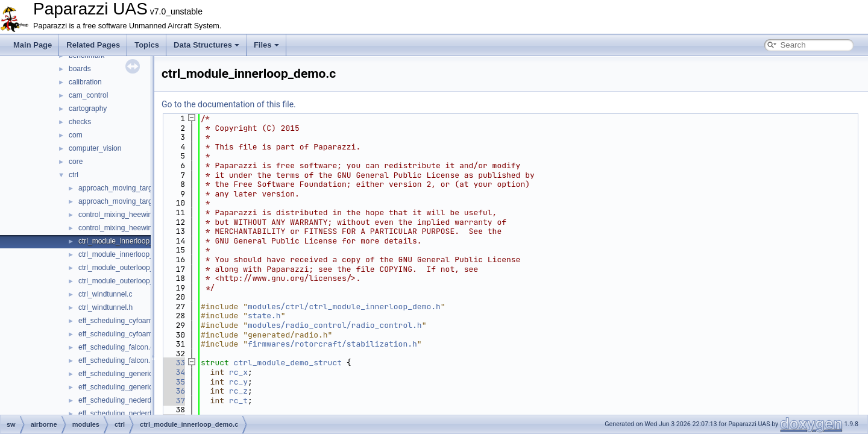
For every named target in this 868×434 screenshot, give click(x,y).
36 (173, 391)
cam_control (88, 95)
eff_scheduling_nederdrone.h (125, 414)
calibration (85, 82)
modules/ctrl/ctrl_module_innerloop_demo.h (344, 307)
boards (80, 69)
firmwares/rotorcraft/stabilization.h (332, 344)
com (76, 135)
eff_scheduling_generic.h (118, 387)
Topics (147, 45)
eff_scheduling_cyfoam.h (118, 334)
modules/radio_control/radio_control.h (335, 325)
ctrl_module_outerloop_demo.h (128, 281)
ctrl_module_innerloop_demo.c (128, 241)
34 (173, 372)
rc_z (238, 391)
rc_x (238, 372)
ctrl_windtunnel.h (105, 307)
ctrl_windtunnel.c (105, 294)
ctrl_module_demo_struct (288, 363)
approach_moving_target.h (121, 201)
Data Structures (206, 45)
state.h (264, 316)
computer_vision (95, 148)
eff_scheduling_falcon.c (116, 347)
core (76, 162)
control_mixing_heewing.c (120, 215)
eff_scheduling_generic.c (118, 374)
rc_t (238, 401)
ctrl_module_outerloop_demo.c (128, 268)
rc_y (238, 382)
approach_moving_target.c (121, 188)
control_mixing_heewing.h (120, 228)
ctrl (74, 175)
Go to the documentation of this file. (229, 104)
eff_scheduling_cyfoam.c (118, 321)
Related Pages (93, 45)
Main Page (33, 45)
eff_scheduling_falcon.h (116, 360)
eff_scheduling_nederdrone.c (125, 400)
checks (80, 122)
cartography (88, 108)
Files (266, 45)
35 (173, 382)
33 (173, 363)
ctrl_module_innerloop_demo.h (128, 254)
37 (173, 401)
